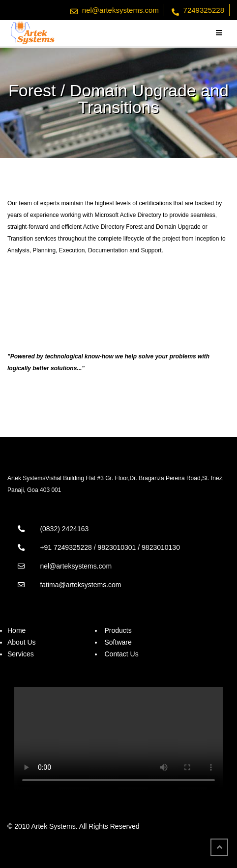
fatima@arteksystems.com (80, 585)
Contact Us (121, 654)
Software (118, 642)
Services (21, 654)
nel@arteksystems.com (120, 10)
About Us (22, 642)
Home (16, 630)
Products (118, 630)
